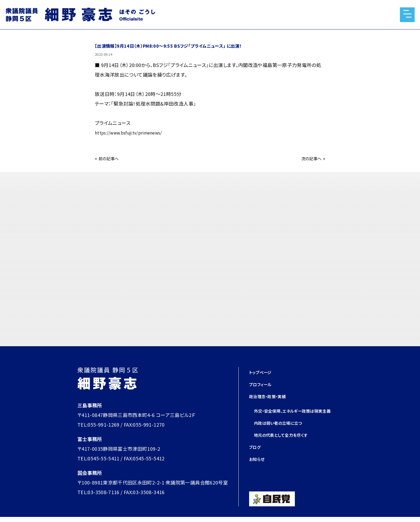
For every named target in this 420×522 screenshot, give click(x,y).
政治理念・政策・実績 (271, 396)
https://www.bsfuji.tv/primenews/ (134, 132)
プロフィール (263, 384)
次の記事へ (309, 158)
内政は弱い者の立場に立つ (283, 432)
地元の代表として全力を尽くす (286, 444)
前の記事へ (111, 158)
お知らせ (258, 468)
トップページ (262, 372)
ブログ (256, 456)
